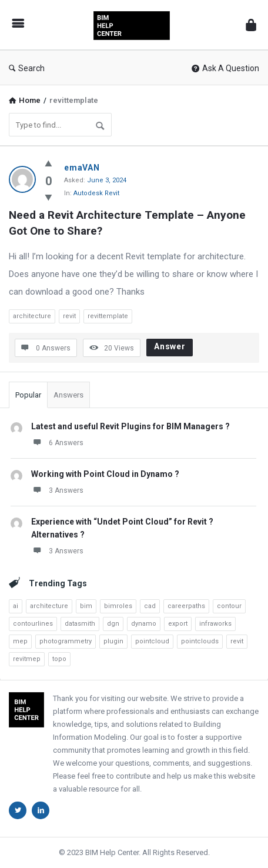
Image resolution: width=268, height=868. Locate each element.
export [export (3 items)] (178, 624)
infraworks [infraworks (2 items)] (215, 624)
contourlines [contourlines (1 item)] (33, 624)
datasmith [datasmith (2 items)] (80, 624)
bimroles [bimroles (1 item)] (118, 606)
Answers (68, 395)
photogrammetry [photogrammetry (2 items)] (66, 641)
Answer (170, 346)
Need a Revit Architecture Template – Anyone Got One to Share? (129, 223)
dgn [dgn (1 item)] (113, 624)
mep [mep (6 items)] (20, 641)
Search (27, 68)
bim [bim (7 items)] (86, 606)
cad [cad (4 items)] (150, 606)
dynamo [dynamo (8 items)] (144, 624)
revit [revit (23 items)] (237, 641)
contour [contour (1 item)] (229, 606)
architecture (32, 316)
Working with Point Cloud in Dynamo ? (105, 474)
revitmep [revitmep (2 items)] (27, 659)
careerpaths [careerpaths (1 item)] (186, 606)
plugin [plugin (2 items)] (113, 641)
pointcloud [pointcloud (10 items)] (152, 641)
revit (69, 316)
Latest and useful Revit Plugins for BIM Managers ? (130, 426)
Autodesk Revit (96, 193)
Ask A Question (225, 68)
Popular (28, 395)
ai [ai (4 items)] (16, 606)
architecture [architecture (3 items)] (49, 606)
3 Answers (57, 490)
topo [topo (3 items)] (59, 659)
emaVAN (82, 168)
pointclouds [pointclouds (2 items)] (200, 641)
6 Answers (57, 442)
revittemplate (108, 316)
